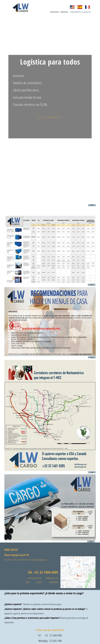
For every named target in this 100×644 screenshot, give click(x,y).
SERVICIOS (64, 12)
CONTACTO (86, 12)
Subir (92, 205)
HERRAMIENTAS (76, 12)
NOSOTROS (55, 12)
